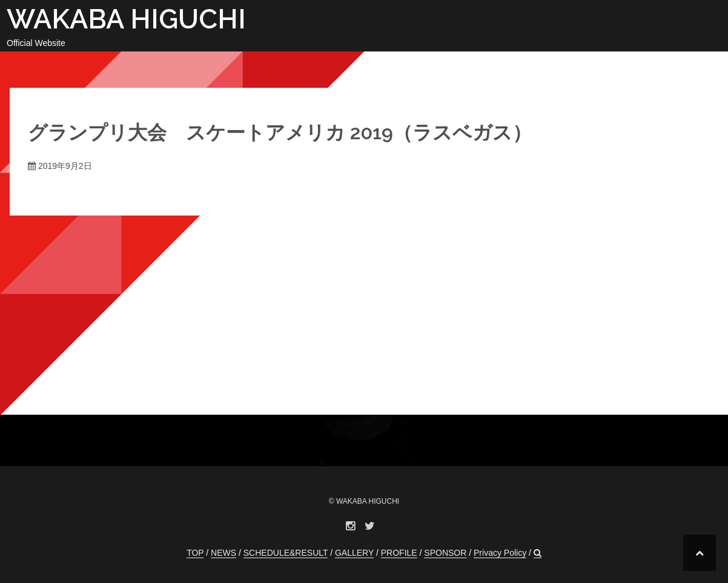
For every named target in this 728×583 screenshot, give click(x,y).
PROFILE (399, 553)
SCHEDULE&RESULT (286, 553)
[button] (538, 553)
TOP (195, 553)
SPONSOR (445, 553)
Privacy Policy (500, 553)
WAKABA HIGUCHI (126, 19)
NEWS (223, 553)
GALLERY (354, 553)
